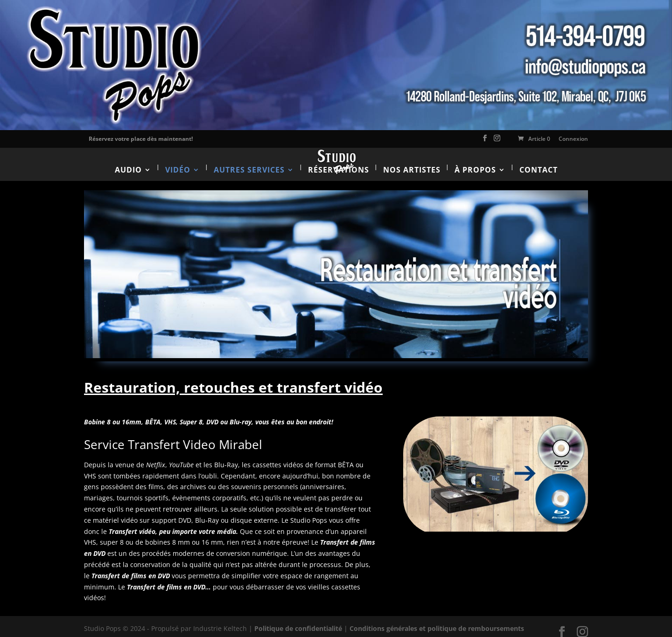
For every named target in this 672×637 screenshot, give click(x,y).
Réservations (339, 162)
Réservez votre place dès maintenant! (141, 139)
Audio (128, 162)
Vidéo (178, 162)
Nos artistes (412, 162)
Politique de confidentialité (298, 621)
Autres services (249, 162)
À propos (475, 162)
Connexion (573, 139)
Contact (539, 162)
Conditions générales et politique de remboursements (437, 621)
